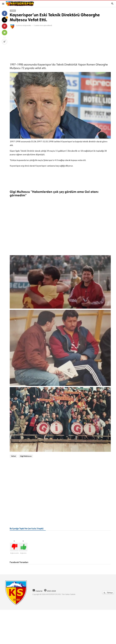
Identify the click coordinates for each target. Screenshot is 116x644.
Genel (13, 11)
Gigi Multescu (26, 456)
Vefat (13, 456)
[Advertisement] (60, 45)
